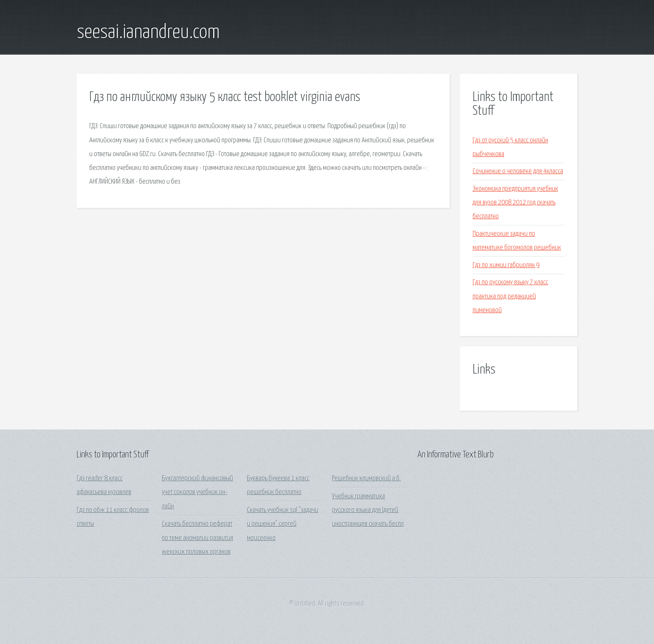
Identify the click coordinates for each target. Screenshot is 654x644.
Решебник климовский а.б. (366, 479)
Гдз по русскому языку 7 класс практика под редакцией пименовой (510, 296)
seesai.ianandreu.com (148, 33)
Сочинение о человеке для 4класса (518, 171)
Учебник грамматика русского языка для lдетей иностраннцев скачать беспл (368, 510)
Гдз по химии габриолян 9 (506, 265)
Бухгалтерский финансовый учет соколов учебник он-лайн (197, 492)
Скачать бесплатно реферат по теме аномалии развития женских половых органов (197, 538)
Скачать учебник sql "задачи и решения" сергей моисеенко (283, 524)
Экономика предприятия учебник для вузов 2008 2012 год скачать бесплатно (515, 203)
